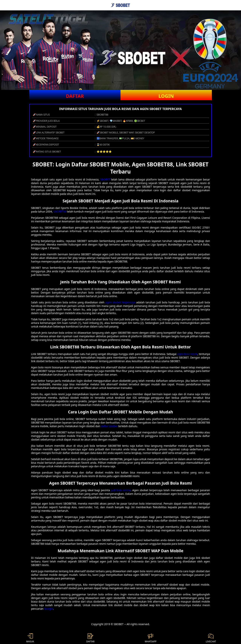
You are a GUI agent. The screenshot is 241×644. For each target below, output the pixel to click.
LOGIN (166, 96)
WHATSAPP (151, 638)
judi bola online (121, 490)
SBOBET (105, 179)
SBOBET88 (60, 211)
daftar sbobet (109, 426)
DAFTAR (75, 96)
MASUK (30, 638)
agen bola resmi (187, 354)
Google (48, 609)
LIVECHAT (211, 638)
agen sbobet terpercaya (120, 302)
